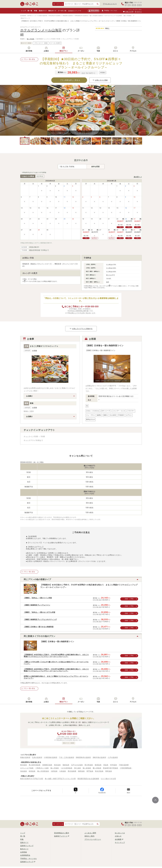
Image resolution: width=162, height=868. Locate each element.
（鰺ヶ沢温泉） (128, 16)
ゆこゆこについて (111, 4)
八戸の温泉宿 (113, 757)
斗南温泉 (63, 771)
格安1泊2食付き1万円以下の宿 (32, 779)
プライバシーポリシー (93, 839)
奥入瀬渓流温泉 (35, 765)
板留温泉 (98, 765)
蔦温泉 (106, 765)
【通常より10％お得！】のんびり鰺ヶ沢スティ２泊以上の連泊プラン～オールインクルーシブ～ (56, 663)
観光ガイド (52, 11)
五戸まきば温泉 (77, 765)
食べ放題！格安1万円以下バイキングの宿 (60, 779)
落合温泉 (57, 765)
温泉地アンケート (61, 836)
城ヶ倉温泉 (87, 768)
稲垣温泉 (32, 771)
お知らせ (118, 836)
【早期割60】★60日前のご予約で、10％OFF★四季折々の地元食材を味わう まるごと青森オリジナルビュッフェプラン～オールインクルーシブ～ (56, 670)
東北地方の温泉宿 (55, 16)
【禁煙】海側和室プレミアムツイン (37, 605)
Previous (42, 111)
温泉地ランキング (27, 846)
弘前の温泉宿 (37, 757)
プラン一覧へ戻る (29, 59)
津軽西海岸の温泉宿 (81, 16)
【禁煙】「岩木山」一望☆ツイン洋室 (38, 598)
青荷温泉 (109, 771)
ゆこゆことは (120, 833)
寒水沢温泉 (99, 771)
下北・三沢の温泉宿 (66, 757)
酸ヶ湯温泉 (97, 768)
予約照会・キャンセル (29, 859)
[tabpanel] (81, 110)
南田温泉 (81, 771)
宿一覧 (30, 11)
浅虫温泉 (24, 771)
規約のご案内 (89, 836)
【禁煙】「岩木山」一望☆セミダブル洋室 (39, 612)
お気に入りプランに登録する (81, 329)
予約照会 (109, 11)
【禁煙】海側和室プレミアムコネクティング (40, 619)
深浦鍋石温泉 (47, 765)
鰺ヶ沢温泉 (31, 39)
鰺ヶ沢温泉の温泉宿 (96, 16)
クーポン (62, 11)
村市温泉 (114, 765)
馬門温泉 (90, 771)
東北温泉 (24, 765)
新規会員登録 (94, 11)
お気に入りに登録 (100, 80)
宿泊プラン (24, 18)
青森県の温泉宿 (68, 16)
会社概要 (118, 839)
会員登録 (24, 852)
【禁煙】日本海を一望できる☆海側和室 (39, 627)
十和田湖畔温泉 (126, 768)
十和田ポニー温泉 (42, 768)
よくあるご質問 (90, 833)
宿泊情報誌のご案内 (62, 833)
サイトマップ (120, 842)
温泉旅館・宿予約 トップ (28, 16)
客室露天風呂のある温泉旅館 (88, 779)
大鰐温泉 (54, 771)
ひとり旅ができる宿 (108, 779)
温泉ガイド (43, 11)
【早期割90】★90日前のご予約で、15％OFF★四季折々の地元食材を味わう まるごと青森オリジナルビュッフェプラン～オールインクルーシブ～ (56, 656)
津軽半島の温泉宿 (99, 757)
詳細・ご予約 (129, 599)
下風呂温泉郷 (124, 765)
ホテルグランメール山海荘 (114, 16)
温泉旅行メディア (74, 11)
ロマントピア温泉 (27, 768)
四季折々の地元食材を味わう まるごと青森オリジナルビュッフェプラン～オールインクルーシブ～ (56, 677)
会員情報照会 (25, 855)
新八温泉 (78, 768)
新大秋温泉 (89, 765)
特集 (36, 11)
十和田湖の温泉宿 (51, 757)
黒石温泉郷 (72, 771)
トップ (23, 11)
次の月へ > (138, 177)
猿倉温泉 (66, 765)
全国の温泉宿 (43, 16)
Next (120, 111)
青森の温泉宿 (25, 757)
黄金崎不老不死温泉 (110, 768)
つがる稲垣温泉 (67, 768)
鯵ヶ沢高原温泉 (43, 771)
